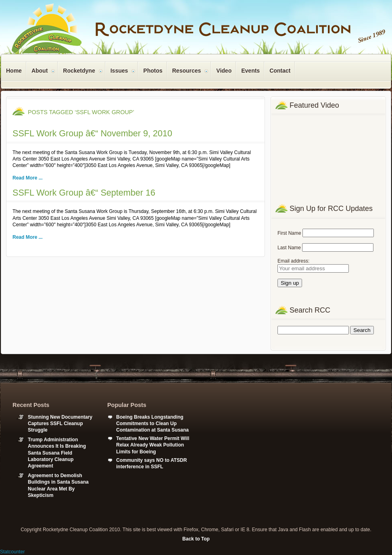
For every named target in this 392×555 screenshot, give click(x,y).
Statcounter (12, 552)
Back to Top (196, 539)
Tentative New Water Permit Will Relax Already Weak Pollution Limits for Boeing (153, 445)
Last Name (289, 248)
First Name (289, 233)
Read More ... (28, 178)
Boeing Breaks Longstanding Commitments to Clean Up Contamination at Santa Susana (152, 424)
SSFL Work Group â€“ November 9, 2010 (92, 133)
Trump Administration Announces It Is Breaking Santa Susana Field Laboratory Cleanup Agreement (57, 453)
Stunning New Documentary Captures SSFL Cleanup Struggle (60, 424)
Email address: (293, 261)
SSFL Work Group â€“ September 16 (84, 193)
